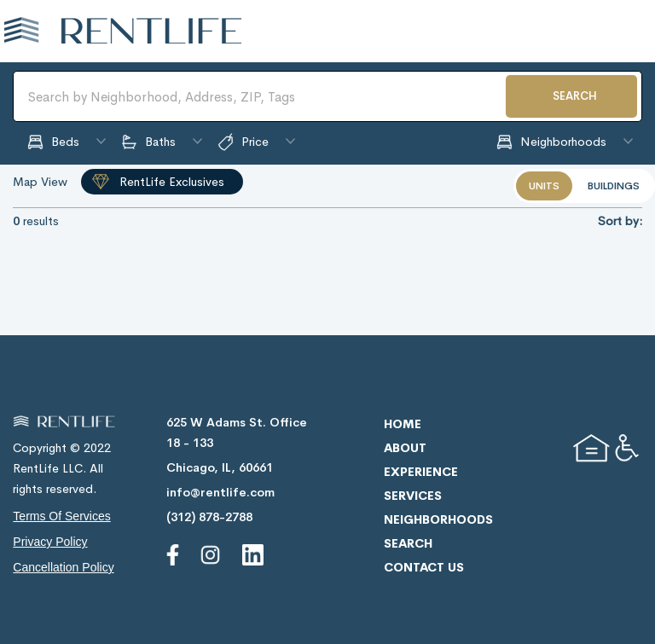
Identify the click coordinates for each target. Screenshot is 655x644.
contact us (424, 567)
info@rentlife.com (220, 492)
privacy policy (50, 542)
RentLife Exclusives (172, 182)
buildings (614, 186)
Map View (40, 182)
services (413, 496)
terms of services (61, 516)
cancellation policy (63, 567)
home (403, 424)
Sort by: (620, 221)
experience (421, 472)
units (544, 186)
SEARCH (575, 96)
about (405, 448)
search (408, 543)
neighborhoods (438, 519)
